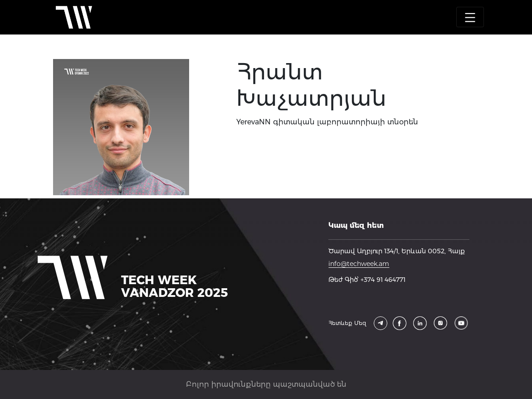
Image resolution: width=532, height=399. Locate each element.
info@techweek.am (359, 264)
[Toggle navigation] (470, 17)
